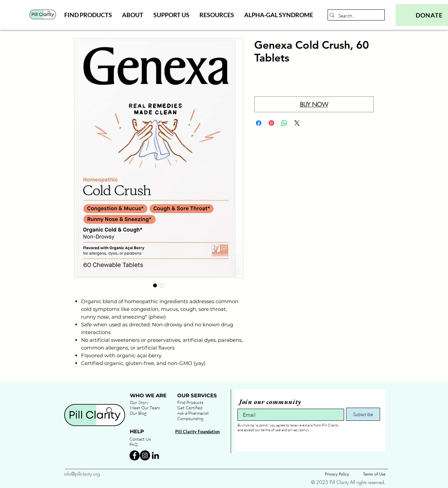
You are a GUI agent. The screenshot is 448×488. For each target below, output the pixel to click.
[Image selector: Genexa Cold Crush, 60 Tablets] (155, 285)
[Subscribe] (363, 414)
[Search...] (354, 16)
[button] (88, 15)
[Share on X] (297, 123)
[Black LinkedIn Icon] (155, 455)
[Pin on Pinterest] (271, 123)
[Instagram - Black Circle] (145, 455)
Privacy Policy (337, 474)
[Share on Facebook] (259, 123)
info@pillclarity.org (82, 474)
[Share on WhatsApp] (284, 123)
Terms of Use (374, 474)
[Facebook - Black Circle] (135, 455)
